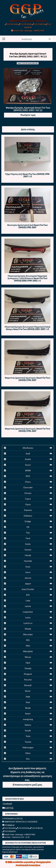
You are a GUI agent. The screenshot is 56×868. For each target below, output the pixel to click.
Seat (28, 702)
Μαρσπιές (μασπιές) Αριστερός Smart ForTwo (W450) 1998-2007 (27, 379)
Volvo (28, 753)
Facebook (7, 803)
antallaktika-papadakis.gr (24, 862)
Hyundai (28, 561)
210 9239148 (25, 24)
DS (28, 527)
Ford (28, 538)
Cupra (28, 499)
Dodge (28, 521)
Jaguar (28, 583)
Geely (28, 544)
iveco (28, 572)
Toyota (28, 742)
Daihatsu (28, 516)
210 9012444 (11, 24)
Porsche (28, 680)
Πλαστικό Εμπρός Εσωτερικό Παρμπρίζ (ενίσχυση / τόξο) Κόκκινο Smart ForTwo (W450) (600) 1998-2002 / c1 (27, 278)
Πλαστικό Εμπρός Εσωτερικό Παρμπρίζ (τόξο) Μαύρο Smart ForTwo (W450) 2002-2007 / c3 (27, 328)
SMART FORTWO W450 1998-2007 (28, 63)
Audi (28, 453)
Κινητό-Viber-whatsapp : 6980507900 (28, 30)
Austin (28, 459)
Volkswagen (28, 747)
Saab (28, 697)
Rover (28, 691)
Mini (28, 646)
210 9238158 (39, 24)
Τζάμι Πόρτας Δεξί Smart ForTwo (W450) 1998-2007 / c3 (27, 175)
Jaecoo (28, 578)
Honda (28, 555)
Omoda (28, 668)
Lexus (28, 617)
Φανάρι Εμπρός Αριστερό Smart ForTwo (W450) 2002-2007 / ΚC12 (28, 55)
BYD (28, 476)
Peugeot (28, 674)
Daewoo (28, 510)
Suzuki (28, 730)
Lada (28, 600)
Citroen (28, 493)
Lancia (28, 606)
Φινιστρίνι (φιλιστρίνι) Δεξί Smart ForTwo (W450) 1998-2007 (27, 226)
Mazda (28, 629)
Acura (28, 465)
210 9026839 (9, 831)
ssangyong (28, 719)
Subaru (28, 725)
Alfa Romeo (28, 448)
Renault (28, 685)
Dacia (28, 504)
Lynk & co (28, 623)
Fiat (28, 533)
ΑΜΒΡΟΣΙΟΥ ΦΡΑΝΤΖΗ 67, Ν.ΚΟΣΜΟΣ (28, 21)
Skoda (28, 708)
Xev (28, 759)
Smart (28, 714)
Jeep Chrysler (28, 589)
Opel (28, 663)
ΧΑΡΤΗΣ (8, 808)
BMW (28, 470)
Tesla (28, 736)
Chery (28, 482)
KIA (28, 595)
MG (28, 640)
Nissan (28, 657)
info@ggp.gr (9, 825)
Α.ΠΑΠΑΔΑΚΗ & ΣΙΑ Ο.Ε (13, 818)
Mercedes (28, 634)
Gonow (28, 550)
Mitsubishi (28, 651)
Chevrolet (28, 487)
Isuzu (28, 567)
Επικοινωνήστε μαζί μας (27, 785)
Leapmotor (28, 612)
